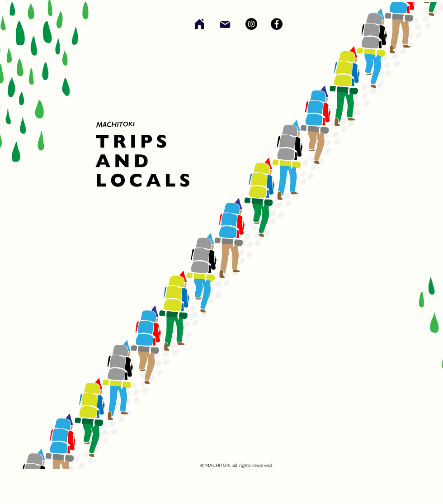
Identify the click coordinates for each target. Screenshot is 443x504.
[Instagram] (251, 24)
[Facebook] (277, 24)
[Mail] (225, 24)
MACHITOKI (218, 465)
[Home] (199, 24)
